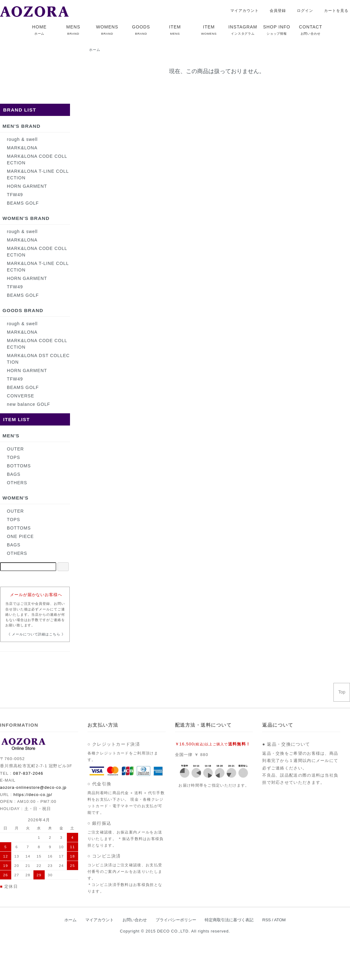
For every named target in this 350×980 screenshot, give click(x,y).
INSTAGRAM (243, 30)
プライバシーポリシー (176, 920)
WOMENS (107, 30)
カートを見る (333, 11)
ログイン (302, 11)
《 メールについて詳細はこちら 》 (36, 634)
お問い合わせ (135, 920)
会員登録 (275, 11)
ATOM (280, 920)
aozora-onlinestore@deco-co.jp (33, 788)
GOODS (141, 30)
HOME (39, 30)
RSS (266, 920)
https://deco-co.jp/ (33, 795)
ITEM (175, 30)
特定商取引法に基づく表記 (229, 920)
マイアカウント (241, 11)
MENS (73, 30)
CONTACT (311, 30)
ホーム (95, 50)
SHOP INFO (277, 30)
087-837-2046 (28, 773)
